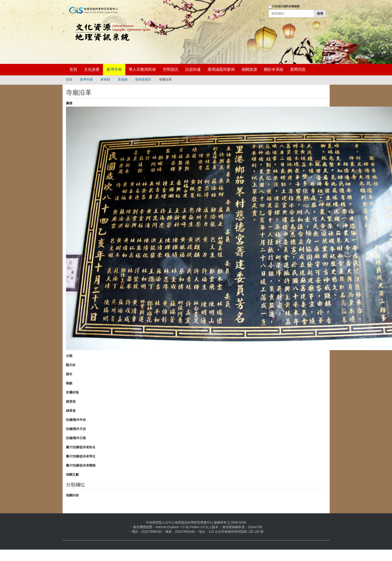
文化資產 (92, 69)
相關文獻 (72, 474)
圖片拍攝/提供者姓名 (81, 447)
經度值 (71, 401)
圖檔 (69, 103)
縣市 (69, 374)
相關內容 (72, 495)
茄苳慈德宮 (143, 79)
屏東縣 (105, 79)
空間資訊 (171, 69)
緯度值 (71, 411)
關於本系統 (274, 69)
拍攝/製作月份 (76, 429)
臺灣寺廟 (114, 69)
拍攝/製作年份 (76, 420)
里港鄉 (123, 79)
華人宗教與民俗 (142, 69)
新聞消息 (298, 69)
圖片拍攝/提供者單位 (81, 456)
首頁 (73, 69)
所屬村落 (72, 392)
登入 (262, 20)
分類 (69, 356)
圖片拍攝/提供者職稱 (81, 465)
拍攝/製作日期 (76, 438)
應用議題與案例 (221, 69)
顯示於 (71, 365)
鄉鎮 (69, 383)
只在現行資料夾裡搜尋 (286, 6)
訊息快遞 (193, 69)
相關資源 (249, 69)
